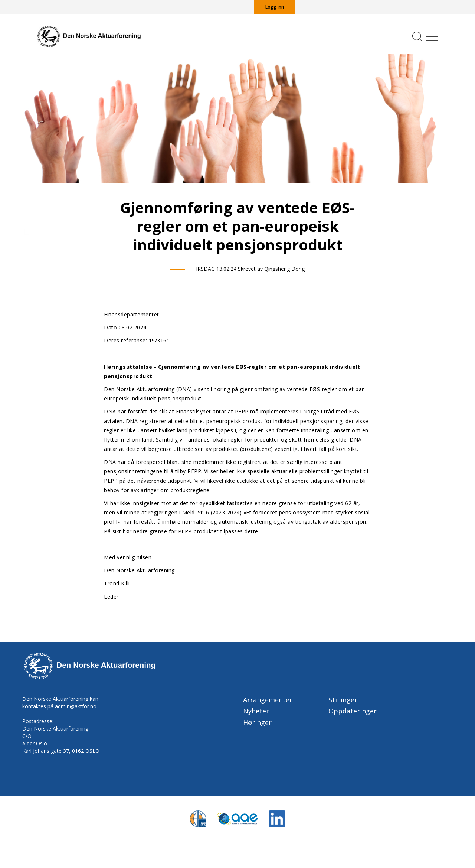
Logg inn (275, 7)
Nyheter (256, 711)
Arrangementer (268, 700)
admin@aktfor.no (76, 706)
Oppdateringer (353, 711)
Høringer (257, 722)
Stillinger (343, 700)
